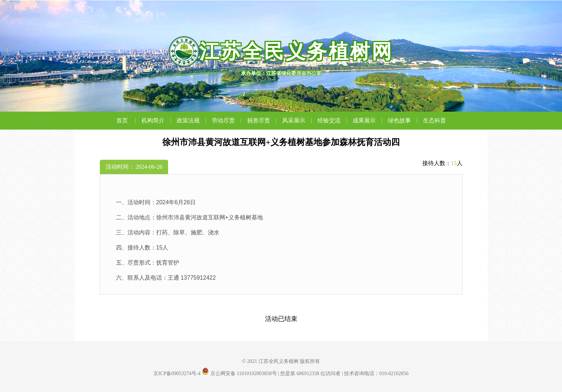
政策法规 (192, 120)
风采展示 (298, 120)
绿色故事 (404, 120)
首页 (127, 120)
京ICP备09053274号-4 (177, 374)
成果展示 (368, 120)
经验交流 (333, 120)
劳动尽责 (228, 120)
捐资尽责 (263, 120)
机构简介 (157, 120)
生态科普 (435, 120)
